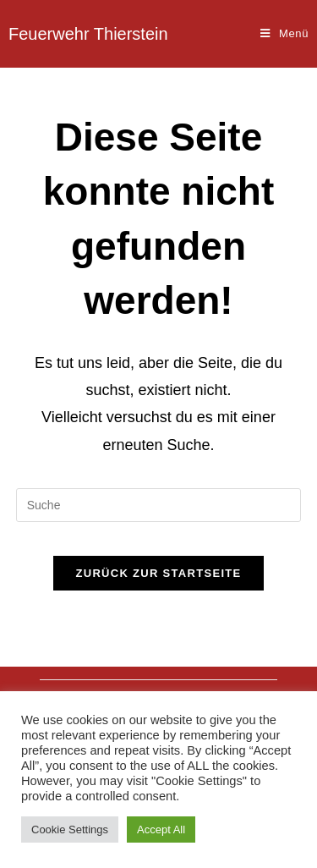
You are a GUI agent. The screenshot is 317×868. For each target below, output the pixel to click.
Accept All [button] (161, 830)
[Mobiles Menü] (284, 34)
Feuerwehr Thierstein (88, 34)
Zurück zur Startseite (158, 573)
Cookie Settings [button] (70, 830)
